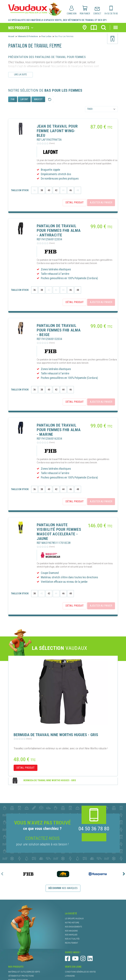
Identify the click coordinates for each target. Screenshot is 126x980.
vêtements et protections (21, 976)
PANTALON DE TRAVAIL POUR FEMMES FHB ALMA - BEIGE (59, 330)
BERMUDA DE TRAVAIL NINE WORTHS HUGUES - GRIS (50, 780)
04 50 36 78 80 (94, 829)
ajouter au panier (101, 202)
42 (56, 190)
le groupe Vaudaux (74, 918)
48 (78, 290)
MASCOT (38, 99)
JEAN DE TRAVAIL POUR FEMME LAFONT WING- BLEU (57, 131)
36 (34, 290)
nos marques (63, 888)
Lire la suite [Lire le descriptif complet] (21, 75)
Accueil (11, 36)
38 (42, 190)
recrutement (72, 943)
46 (71, 190)
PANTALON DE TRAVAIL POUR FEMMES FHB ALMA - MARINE (59, 430)
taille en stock (20, 190)
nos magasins (71, 931)
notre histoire (72, 923)
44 (63, 390)
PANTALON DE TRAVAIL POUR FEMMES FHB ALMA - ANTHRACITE (59, 231)
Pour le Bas (46, 36)
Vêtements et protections (28, 36)
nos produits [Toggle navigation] (19, 28)
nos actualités (72, 939)
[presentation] (2, 874)
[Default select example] (101, 109)
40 (49, 190)
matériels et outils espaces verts (24, 972)
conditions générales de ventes (80, 972)
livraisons (70, 976)
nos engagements (73, 927)
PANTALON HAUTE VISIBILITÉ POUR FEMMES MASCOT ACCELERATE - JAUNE (59, 532)
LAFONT (24, 99)
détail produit (75, 202)
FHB (13, 99)
